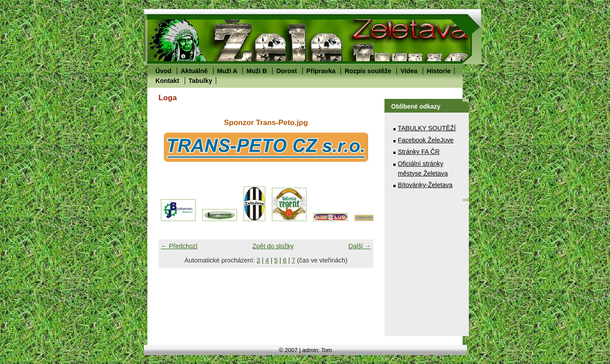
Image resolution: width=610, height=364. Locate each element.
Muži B (257, 71)
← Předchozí (179, 246)
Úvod (163, 71)
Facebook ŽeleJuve (426, 140)
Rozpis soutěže (368, 71)
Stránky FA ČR (419, 152)
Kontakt (167, 81)
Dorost (286, 71)
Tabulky (200, 81)
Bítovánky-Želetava (425, 185)
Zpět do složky (273, 246)
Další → (360, 246)
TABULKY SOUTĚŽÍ (427, 128)
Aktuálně (194, 71)
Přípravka (321, 71)
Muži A (227, 71)
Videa (409, 71)
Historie (439, 71)
